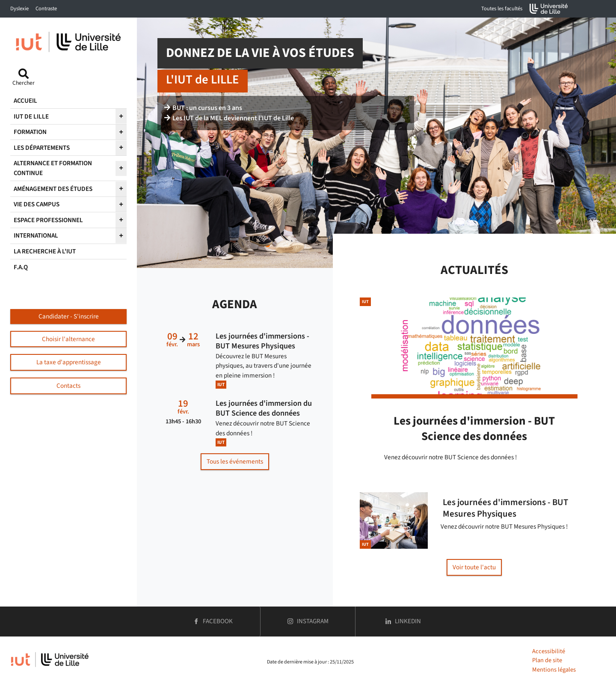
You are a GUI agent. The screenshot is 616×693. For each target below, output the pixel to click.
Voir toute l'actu (474, 567)
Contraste (46, 9)
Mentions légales (554, 670)
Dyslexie (19, 9)
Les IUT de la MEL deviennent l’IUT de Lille (229, 118)
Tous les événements (235, 461)
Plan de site (547, 660)
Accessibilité (549, 651)
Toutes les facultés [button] (502, 9)
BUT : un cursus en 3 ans (203, 108)
